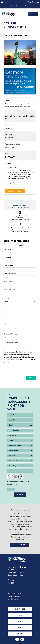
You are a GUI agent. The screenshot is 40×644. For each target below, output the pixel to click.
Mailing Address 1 (9, 282)
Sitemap (20, 628)
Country (6, 298)
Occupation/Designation (12, 334)
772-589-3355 (13, 583)
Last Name (7, 258)
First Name (7, 250)
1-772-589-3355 (31, 2)
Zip (5, 324)
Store (27, 6)
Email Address (8, 266)
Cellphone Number (10, 274)
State (5, 306)
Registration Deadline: (12, 144)
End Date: (8, 135)
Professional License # (11, 343)
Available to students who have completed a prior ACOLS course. (21, 175)
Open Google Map (15, 575)
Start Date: (9, 125)
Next (31, 378)
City (5, 316)
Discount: (8, 164)
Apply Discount (15, 191)
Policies (20, 634)
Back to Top (20, 609)
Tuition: (7, 154)
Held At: (8, 113)
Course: (7, 101)
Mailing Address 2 (9, 290)
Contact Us (20, 621)
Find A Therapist (16, 6)
